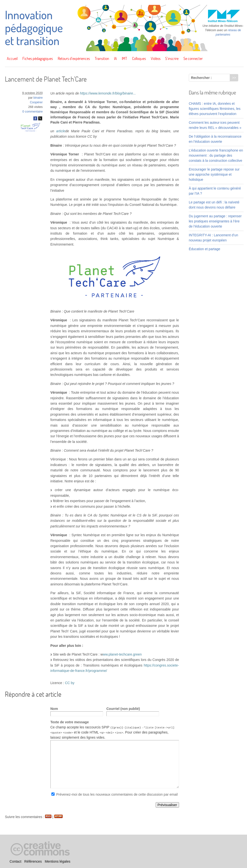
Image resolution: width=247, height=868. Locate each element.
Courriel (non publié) (123, 709)
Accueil (12, 58)
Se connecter (193, 58)
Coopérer (36, 102)
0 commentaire (33, 112)
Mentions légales (58, 861)
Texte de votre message (70, 722)
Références (33, 861)
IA (115, 58)
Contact (15, 861)
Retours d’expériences (74, 58)
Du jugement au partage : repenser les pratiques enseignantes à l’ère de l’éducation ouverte (215, 221)
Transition (102, 58)
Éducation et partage (204, 249)
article (61, 131)
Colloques (139, 58)
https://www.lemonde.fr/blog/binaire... (108, 93)
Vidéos (156, 58)
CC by (70, 683)
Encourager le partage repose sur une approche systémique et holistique (214, 174)
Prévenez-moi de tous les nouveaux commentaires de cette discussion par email (117, 794)
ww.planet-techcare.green (122, 654)
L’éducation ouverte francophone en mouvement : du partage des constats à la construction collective (216, 155)
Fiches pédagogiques (38, 58)
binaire (38, 98)
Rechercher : (201, 78)
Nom (54, 709)
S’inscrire (172, 58)
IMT (124, 58)
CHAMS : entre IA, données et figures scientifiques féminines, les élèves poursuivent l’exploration (215, 109)
